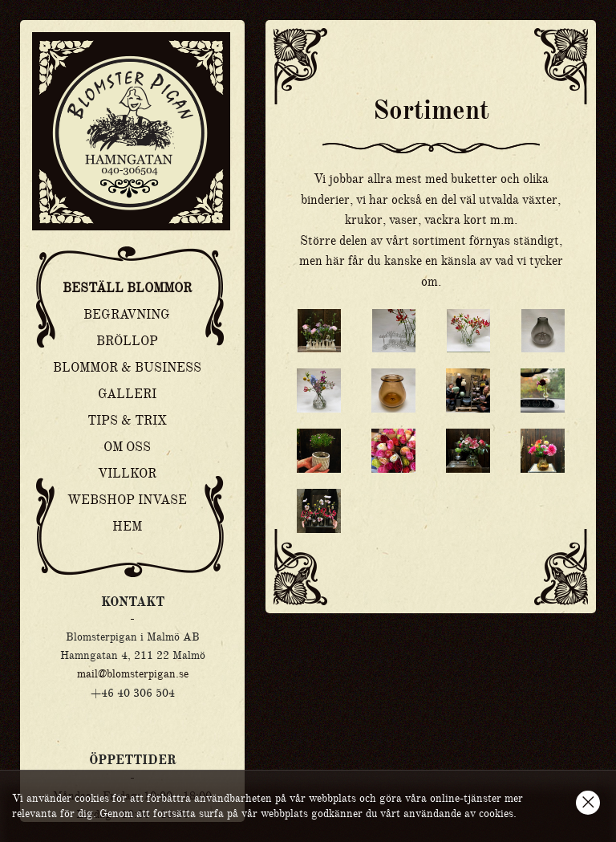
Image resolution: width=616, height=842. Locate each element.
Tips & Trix (127, 421)
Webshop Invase (127, 500)
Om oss (127, 447)
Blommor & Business (127, 368)
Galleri (127, 394)
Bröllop (127, 341)
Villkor (127, 474)
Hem (127, 527)
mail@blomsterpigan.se (133, 673)
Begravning (127, 315)
